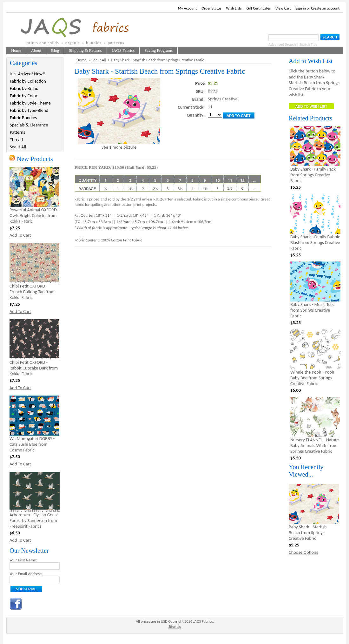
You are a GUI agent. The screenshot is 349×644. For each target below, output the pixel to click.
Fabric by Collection (28, 81)
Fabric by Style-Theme (30, 103)
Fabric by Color (24, 96)
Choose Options (303, 552)
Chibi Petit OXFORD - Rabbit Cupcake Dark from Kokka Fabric (34, 368)
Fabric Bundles (23, 118)
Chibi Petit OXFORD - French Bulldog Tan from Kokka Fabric (32, 292)
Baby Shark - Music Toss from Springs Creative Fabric (312, 310)
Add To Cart (20, 235)
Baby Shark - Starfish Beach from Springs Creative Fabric (308, 532)
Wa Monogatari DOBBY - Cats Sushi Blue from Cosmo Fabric (32, 444)
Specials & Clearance (29, 125)
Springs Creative (223, 99)
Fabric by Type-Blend (29, 110)
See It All (18, 147)
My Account (187, 8)
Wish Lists (234, 8)
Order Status (211, 8)
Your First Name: (23, 560)
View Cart (283, 8)
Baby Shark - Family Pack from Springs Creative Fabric (313, 175)
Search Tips (308, 44)
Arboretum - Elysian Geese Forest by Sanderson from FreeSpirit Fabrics (34, 520)
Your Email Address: (26, 574)
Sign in (301, 8)
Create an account (325, 8)
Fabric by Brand (24, 88)
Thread (16, 139)
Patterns (17, 132)
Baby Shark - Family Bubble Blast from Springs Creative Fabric (315, 242)
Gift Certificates (259, 8)
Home (82, 60)
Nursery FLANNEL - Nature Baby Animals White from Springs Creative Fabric (315, 445)
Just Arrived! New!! (28, 74)
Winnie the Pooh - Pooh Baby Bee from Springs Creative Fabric (312, 378)
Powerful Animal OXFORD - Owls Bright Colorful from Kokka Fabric (34, 215)
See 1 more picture (119, 147)
